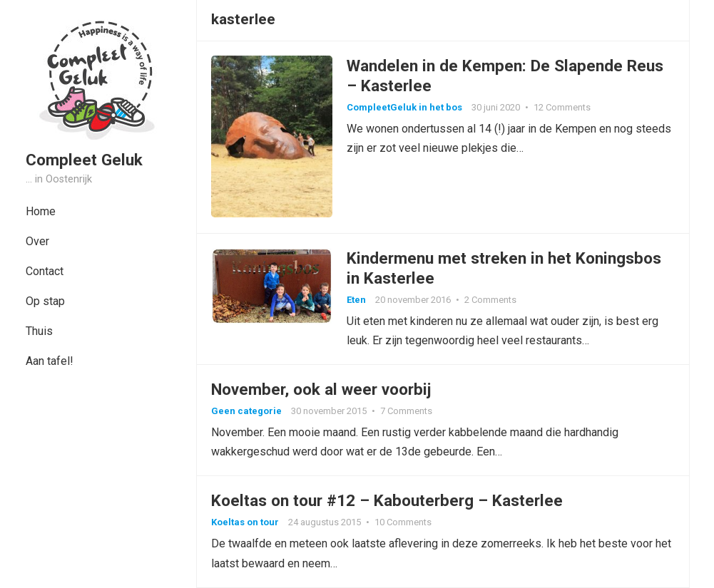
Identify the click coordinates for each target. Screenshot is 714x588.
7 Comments (406, 411)
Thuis (39, 331)
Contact (45, 271)
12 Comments (562, 107)
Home (41, 211)
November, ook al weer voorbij (321, 389)
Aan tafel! (50, 361)
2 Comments (490, 300)
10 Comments (403, 522)
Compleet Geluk (84, 160)
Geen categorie (246, 411)
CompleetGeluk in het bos (404, 107)
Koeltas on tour (245, 522)
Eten (356, 300)
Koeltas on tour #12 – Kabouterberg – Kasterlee (387, 500)
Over (37, 241)
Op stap (45, 301)
